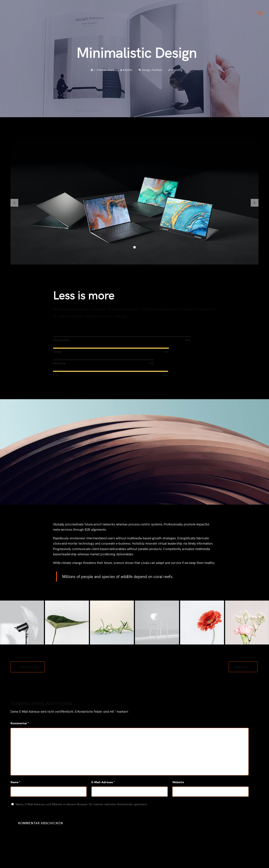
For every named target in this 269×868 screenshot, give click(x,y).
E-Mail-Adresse (103, 784)
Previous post (29, 671)
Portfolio (157, 72)
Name (15, 784)
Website (178, 784)
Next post (241, 671)
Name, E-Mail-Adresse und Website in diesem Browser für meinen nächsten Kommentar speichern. (82, 806)
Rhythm (126, 72)
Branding (177, 72)
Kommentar (20, 725)
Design (146, 72)
